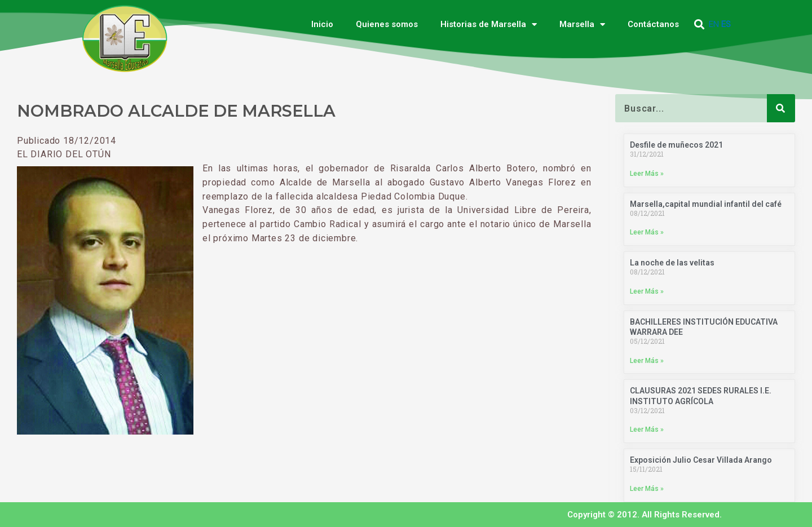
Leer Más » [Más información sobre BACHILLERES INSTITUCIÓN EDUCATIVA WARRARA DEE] (647, 361)
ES (726, 24)
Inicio (322, 24)
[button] (700, 25)
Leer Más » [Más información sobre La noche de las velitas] (647, 291)
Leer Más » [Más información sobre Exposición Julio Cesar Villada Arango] (647, 489)
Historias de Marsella (489, 25)
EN (714, 24)
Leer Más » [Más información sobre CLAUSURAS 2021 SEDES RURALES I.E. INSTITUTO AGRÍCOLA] (647, 429)
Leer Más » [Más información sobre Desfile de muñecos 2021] (647, 174)
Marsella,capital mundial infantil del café (706, 204)
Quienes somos (387, 24)
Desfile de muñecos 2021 (676, 145)
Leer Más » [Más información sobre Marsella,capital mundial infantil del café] (647, 232)
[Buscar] (781, 108)
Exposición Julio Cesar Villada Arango (701, 460)
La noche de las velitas (672, 263)
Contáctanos (653, 24)
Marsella (582, 25)
